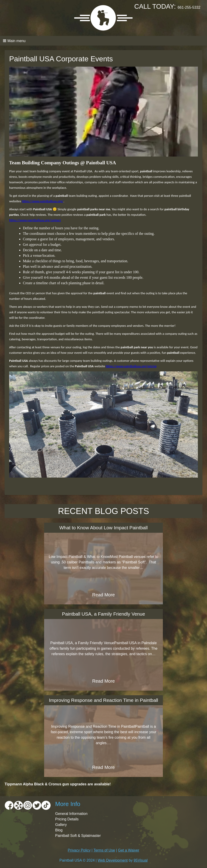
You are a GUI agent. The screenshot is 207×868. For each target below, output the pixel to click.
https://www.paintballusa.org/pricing (131, 366)
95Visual (141, 860)
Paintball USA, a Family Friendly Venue (103, 614)
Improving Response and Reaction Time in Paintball (103, 700)
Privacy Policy (79, 850)
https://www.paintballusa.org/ (43, 201)
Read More (103, 595)
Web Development (113, 860)
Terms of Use (104, 850)
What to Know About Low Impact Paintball (103, 528)
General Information (71, 814)
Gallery (61, 825)
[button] (103, 41)
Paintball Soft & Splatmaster (78, 836)
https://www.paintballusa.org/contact (35, 220)
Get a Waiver (129, 850)
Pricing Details (67, 819)
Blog (59, 830)
